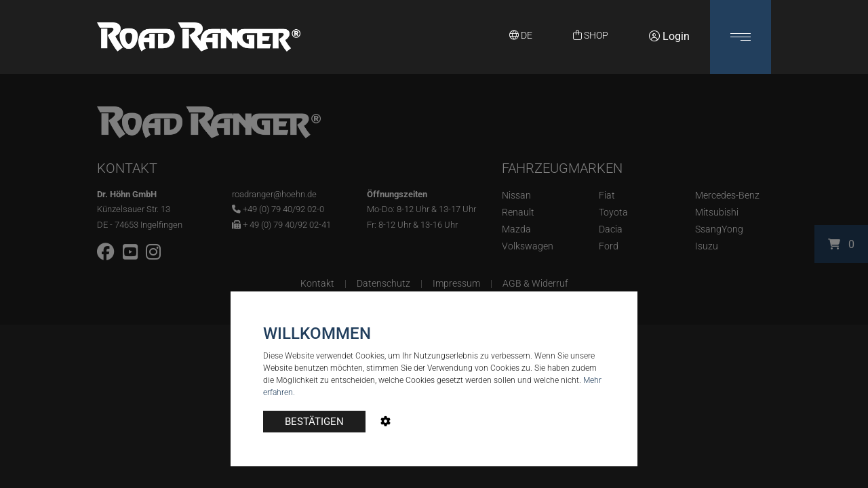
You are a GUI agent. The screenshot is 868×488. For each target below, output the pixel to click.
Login (669, 36)
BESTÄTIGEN (314, 422)
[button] (741, 37)
